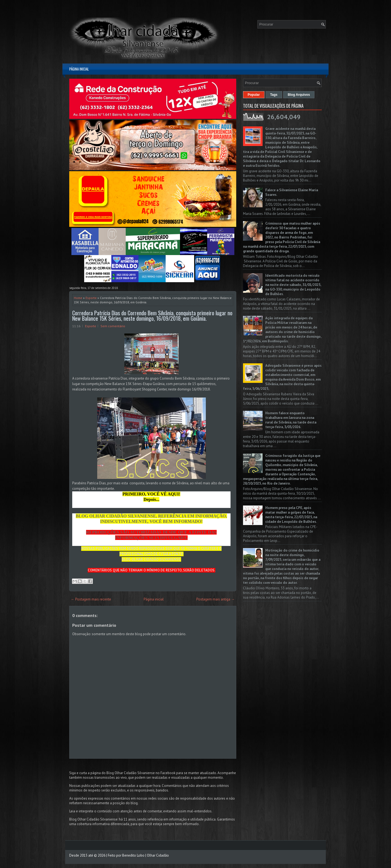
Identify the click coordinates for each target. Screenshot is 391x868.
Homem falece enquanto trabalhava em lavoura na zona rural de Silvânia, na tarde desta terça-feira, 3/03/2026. (291, 420)
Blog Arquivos (299, 95)
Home (78, 298)
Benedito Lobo (133, 855)
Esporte (91, 298)
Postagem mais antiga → (215, 599)
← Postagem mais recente (91, 599)
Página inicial (79, 69)
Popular (254, 95)
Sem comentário (113, 326)
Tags (274, 95)
